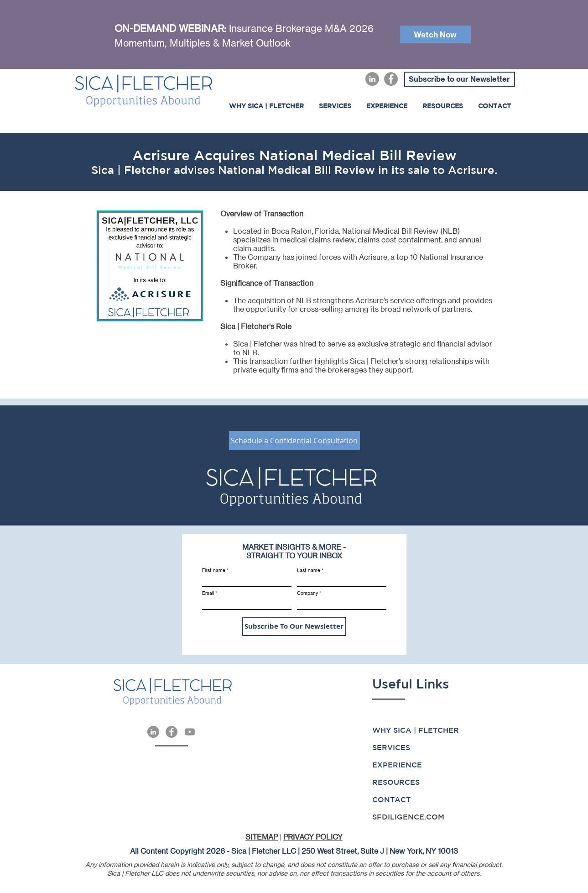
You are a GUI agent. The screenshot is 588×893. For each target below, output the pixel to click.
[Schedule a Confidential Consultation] (294, 441)
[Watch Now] (435, 34)
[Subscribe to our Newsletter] (460, 79)
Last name (309, 570)
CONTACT (391, 799)
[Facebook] (391, 79)
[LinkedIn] (372, 79)
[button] (387, 106)
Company (307, 593)
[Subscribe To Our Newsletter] (294, 626)
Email (208, 593)
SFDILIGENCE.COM (408, 817)
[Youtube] (190, 732)
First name (214, 570)
